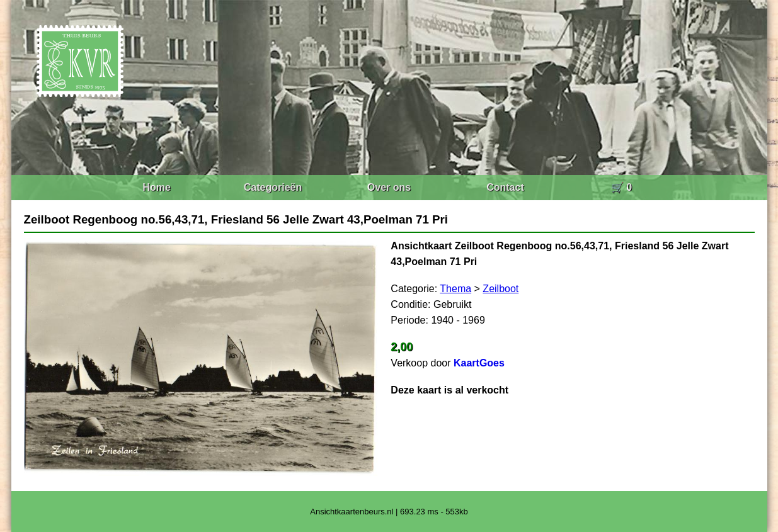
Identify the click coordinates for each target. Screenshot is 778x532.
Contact (505, 187)
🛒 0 (621, 187)
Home (156, 187)
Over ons (389, 187)
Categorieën (273, 187)
